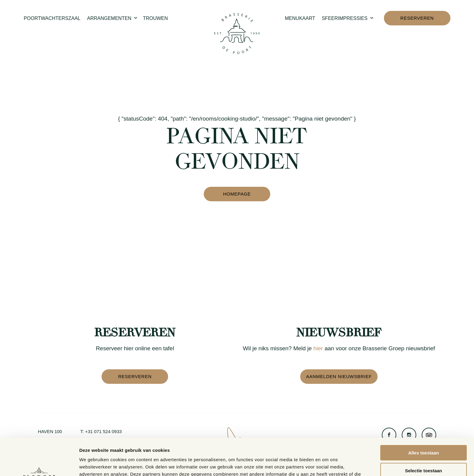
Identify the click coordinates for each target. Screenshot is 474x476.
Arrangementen (113, 19)
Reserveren (417, 18)
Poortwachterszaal (52, 18)
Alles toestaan (424, 416)
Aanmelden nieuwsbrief (339, 376)
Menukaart (300, 18)
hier (318, 348)
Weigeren (423, 451)
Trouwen (156, 18)
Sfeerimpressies (348, 19)
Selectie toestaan (424, 434)
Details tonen (327, 464)
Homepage (237, 194)
